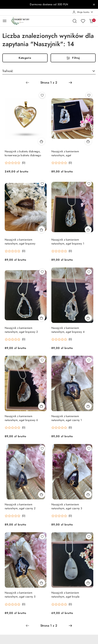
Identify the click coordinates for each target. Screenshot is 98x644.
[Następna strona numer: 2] (70, 83)
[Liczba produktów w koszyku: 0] (91, 21)
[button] (15, 163)
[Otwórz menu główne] (5, 21)
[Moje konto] (83, 12)
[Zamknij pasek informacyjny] (94, 4)
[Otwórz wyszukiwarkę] (75, 21)
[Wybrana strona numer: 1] (49, 83)
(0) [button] (24, 163)
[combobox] (49, 71)
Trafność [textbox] (8, 71)
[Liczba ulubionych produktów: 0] (83, 21)
